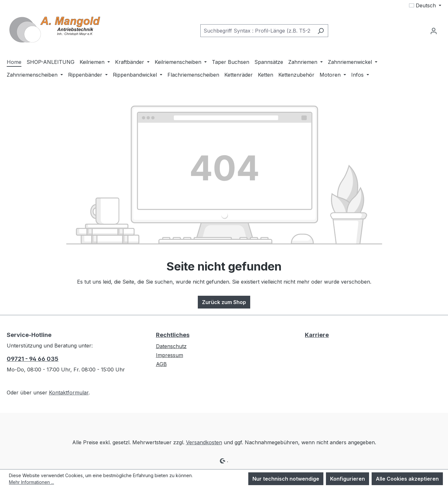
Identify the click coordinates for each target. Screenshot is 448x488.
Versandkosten (204, 442)
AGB (161, 364)
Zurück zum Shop (224, 302)
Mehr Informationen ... (31, 482)
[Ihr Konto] (434, 31)
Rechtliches (173, 335)
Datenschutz (171, 346)
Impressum (170, 355)
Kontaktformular (69, 393)
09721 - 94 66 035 (33, 359)
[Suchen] (321, 31)
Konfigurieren (348, 479)
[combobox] (257, 31)
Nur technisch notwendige (286, 479)
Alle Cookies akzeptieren (407, 479)
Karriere (317, 335)
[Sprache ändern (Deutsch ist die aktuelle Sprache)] (425, 5)
